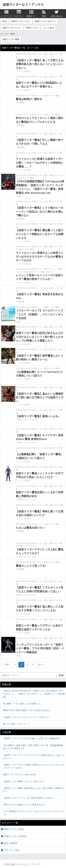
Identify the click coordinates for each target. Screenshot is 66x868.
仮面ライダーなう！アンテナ (23, 5)
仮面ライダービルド (12, 28)
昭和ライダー (32, 28)
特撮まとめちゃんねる (26, 420)
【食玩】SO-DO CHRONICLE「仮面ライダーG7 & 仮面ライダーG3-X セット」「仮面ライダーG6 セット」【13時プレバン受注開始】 (34, 694)
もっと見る (49, 28)
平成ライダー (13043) (15, 836)
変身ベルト (50, 272)
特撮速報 (21, 102)
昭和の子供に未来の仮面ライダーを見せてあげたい (27, 710)
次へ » (41, 665)
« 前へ (7, 665)
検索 (61, 675)
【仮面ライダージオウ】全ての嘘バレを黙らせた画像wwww (31, 738)
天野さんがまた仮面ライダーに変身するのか (24, 805)
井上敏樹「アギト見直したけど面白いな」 (23, 704)
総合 (5, 21)
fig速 (19, 196)
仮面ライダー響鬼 (11, 39)
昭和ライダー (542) (14, 829)
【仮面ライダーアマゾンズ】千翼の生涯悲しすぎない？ (29, 798)
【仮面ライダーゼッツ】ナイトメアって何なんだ (26, 717)
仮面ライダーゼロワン (45, 21)
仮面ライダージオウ (21, 21)
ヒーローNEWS (23, 71)
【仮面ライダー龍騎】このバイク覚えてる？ (24, 781)
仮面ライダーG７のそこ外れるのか (19, 775)
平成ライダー (37, 54)
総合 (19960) (11, 843)
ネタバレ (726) (12, 850)
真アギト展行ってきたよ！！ (17, 724)
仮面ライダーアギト (27, 546)
